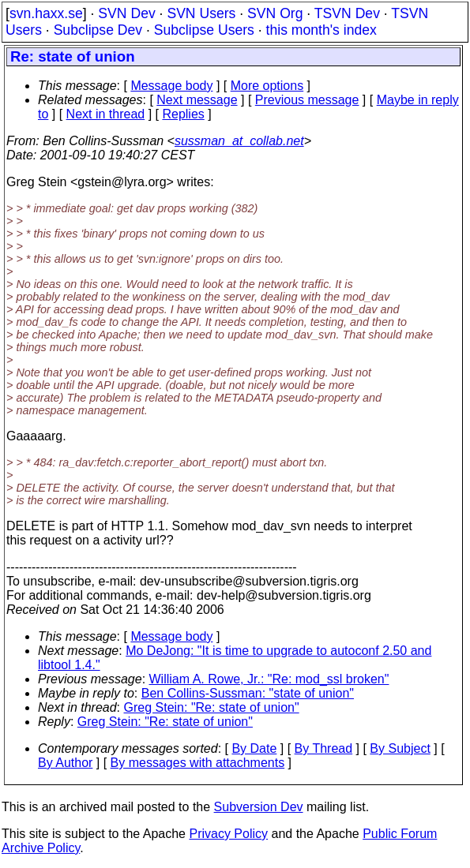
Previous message (307, 100)
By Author (65, 763)
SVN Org (275, 13)
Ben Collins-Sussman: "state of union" (248, 693)
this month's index (321, 30)
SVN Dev (126, 13)
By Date (254, 748)
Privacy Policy (228, 834)
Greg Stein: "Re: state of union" (212, 707)
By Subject (400, 748)
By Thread (324, 748)
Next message (197, 100)
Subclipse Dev (98, 30)
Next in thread (106, 114)
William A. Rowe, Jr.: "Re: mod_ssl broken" (269, 679)
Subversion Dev (259, 807)
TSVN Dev (347, 13)
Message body (171, 86)
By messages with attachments (198, 763)
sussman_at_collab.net (239, 141)
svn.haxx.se (46, 13)
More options (267, 86)
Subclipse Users (204, 30)
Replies (183, 114)
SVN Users (201, 13)
